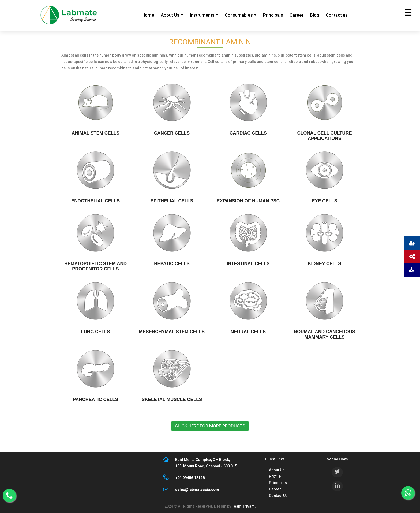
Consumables (239, 15)
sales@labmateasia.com (197, 490)
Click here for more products (210, 426)
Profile (275, 476)
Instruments (202, 15)
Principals (273, 15)
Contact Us (278, 496)
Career (297, 15)
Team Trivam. (243, 506)
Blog (315, 15)
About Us (170, 15)
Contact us (337, 15)
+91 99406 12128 (190, 478)
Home (148, 15)
